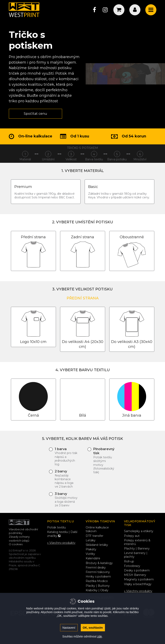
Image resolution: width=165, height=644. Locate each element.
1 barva (66, 457)
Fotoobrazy (132, 566)
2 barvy (66, 479)
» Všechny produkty (61, 543)
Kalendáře (93, 558)
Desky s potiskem (137, 570)
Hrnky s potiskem (98, 577)
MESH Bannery (135, 575)
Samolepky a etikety (139, 531)
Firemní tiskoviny (98, 572)
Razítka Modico (97, 581)
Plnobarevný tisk (105, 461)
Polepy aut (132, 536)
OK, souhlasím (93, 628)
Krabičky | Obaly (97, 590)
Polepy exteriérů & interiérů (137, 542)
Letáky (91, 540)
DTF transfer (94, 536)
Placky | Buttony (98, 586)
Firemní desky (96, 568)
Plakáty (91, 549)
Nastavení (69, 628)
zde (100, 636)
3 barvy (66, 500)
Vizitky (90, 554)
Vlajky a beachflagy (138, 584)
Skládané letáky (97, 545)
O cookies (16, 544)
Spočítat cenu (35, 114)
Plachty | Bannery (137, 548)
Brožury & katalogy (99, 563)
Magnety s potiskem (139, 579)
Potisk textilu (56, 527)
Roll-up (129, 561)
